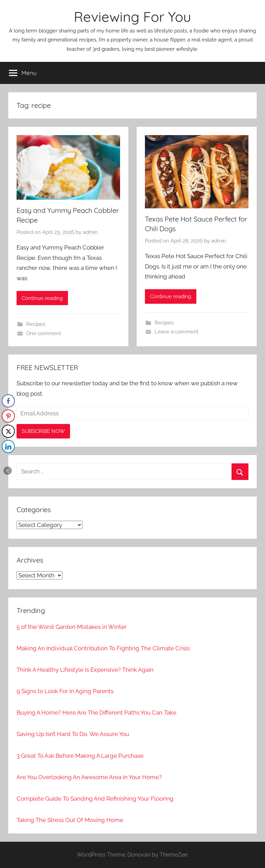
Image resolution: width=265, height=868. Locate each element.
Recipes (36, 324)
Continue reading (42, 298)
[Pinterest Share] (8, 416)
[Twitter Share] (8, 431)
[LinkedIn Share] (8, 446)
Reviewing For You (132, 17)
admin (90, 232)
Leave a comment (176, 332)
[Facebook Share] (8, 401)
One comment (44, 333)
